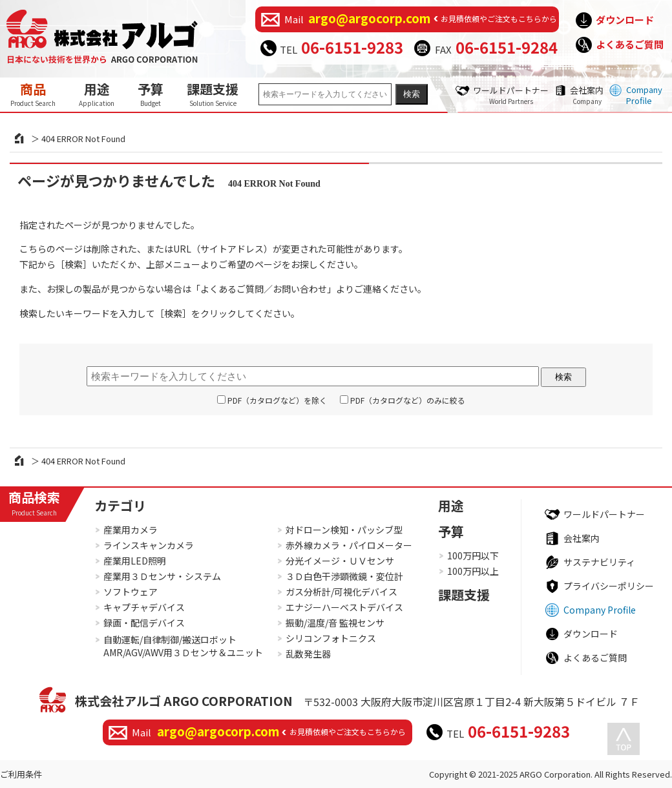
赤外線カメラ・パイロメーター (349, 545)
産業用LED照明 (135, 561)
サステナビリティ (599, 562)
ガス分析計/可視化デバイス (341, 592)
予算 (151, 94)
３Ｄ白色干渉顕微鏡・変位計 (344, 576)
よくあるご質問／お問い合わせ (264, 289)
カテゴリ (120, 505)
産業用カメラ (131, 530)
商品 (33, 94)
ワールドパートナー (511, 95)
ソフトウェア (131, 592)
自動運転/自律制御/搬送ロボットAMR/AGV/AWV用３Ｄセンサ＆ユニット (183, 646)
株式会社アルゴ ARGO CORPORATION (184, 700)
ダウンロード (625, 20)
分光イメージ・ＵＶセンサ (340, 561)
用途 (97, 94)
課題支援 (213, 94)
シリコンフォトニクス (331, 638)
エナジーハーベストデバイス (344, 607)
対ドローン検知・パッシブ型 (344, 530)
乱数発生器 (308, 654)
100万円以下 (473, 555)
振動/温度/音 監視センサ (335, 623)
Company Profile (644, 95)
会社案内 (587, 95)
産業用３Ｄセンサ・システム (162, 576)
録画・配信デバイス (144, 623)
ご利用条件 (21, 774)
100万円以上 (473, 571)
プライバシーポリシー (609, 586)
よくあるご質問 (630, 44)
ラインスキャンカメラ (149, 545)
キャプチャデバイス (144, 607)
